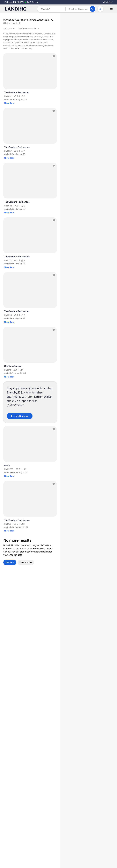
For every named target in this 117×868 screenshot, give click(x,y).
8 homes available (12, 23)
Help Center (107, 2)
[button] (78, 9)
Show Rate (9, 103)
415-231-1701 (18, 2)
